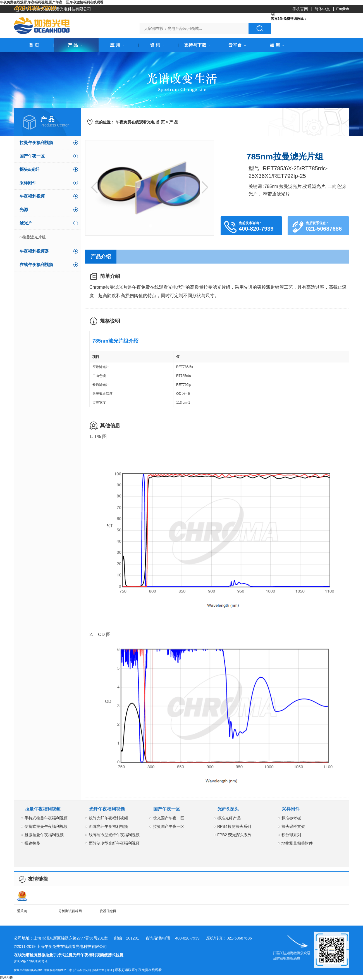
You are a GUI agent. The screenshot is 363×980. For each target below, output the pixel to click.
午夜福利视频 (32, 196)
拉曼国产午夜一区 (169, 826)
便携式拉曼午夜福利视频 (46, 826)
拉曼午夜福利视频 (36, 143)
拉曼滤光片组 (34, 237)
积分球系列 (291, 835)
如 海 (278, 45)
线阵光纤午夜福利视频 (108, 818)
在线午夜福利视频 (36, 265)
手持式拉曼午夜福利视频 (46, 818)
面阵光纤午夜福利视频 (108, 826)
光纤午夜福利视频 (107, 809)
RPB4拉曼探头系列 (234, 826)
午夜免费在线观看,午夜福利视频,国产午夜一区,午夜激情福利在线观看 (52, 2)
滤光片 (26, 223)
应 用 (118, 45)
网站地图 (7, 977)
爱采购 (22, 911)
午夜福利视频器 (34, 251)
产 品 (76, 45)
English (343, 9)
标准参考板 (291, 818)
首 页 (34, 45)
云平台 (238, 45)
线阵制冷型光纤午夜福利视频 (114, 835)
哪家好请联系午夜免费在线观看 (138, 970)
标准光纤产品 (229, 818)
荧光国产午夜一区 (169, 818)
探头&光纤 (29, 169)
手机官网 (300, 9)
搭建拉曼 (32, 843)
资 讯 (158, 45)
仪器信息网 (108, 911)
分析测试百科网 (70, 911)
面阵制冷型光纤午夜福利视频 (114, 843)
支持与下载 (199, 45)
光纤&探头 (228, 809)
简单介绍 (110, 276)
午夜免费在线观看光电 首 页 (140, 122)
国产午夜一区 (32, 156)
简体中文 (322, 9)
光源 (24, 210)
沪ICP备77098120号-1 (31, 961)
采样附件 (28, 183)
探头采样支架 (293, 826)
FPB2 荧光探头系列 (234, 835)
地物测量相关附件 (297, 843)
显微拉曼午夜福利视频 (44, 835)
